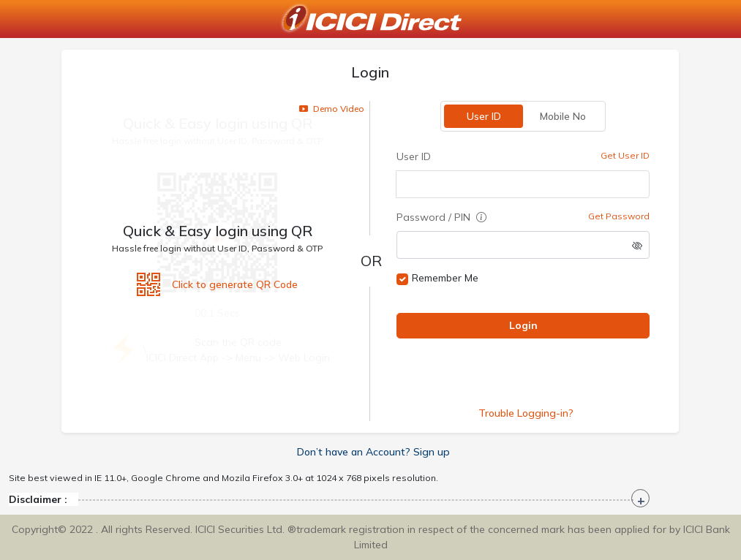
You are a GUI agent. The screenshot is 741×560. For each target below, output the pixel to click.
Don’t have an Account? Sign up (373, 452)
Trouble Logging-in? (527, 413)
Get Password (620, 216)
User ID (484, 116)
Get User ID (626, 155)
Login (523, 325)
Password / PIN (442, 217)
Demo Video (332, 109)
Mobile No (563, 116)
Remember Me (446, 278)
